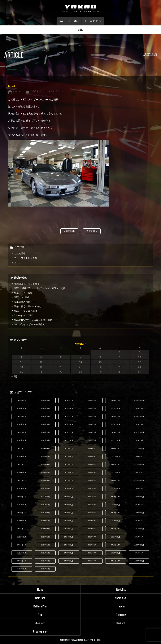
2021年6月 (116, 473)
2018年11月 (139, 513)
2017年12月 (116, 529)
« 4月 (14, 377)
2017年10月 (22, 537)
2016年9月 (45, 553)
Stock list (121, 589)
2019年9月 (45, 505)
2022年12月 (116, 449)
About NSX (121, 598)
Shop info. (40, 623)
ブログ (18, 262)
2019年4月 (22, 513)
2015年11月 (139, 561)
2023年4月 (22, 449)
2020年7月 (92, 489)
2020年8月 (69, 489)
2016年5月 (139, 553)
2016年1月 (92, 561)
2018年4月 (22, 529)
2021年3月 (45, 481)
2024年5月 (139, 424)
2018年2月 (69, 529)
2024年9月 (45, 424)
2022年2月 (69, 465)
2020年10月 (22, 489)
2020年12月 (116, 481)
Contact (121, 623)
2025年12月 (116, 400)
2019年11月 (139, 497)
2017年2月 (69, 545)
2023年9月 (45, 440)
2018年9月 (45, 521)
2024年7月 (92, 424)
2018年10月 (22, 521)
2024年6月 (116, 424)
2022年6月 (116, 457)
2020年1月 (92, 497)
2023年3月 (45, 449)
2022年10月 (22, 457)
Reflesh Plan (40, 606)
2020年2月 (69, 497)
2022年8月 (69, 457)
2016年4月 (22, 561)
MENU (81, 30)
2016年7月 (92, 553)
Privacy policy (40, 631)
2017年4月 (22, 545)
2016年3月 (45, 561)
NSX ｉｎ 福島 (23, 293)
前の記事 (69, 231)
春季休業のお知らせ (24, 302)
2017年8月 (69, 537)
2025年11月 (139, 400)
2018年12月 (116, 513)
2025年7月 (92, 408)
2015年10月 (22, 569)
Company (121, 614)
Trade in (121, 606)
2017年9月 (45, 537)
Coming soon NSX (23, 315)
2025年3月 (45, 416)
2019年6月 (116, 505)
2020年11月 (139, 481)
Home (40, 589)
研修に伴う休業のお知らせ (28, 306)
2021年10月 (22, 473)
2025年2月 (69, 416)
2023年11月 (139, 432)
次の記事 (92, 231)
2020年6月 (116, 489)
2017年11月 (139, 529)
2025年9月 (45, 408)
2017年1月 (92, 545)
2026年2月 (69, 400)
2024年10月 (22, 424)
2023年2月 (69, 449)
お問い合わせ (61, 21)
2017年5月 (139, 537)
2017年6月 (116, 537)
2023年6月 (116, 440)
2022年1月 (92, 465)
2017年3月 (45, 545)
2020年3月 (45, 497)
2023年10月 (22, 440)
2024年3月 (45, 432)
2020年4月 (22, 497)
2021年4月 (22, 481)
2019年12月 (116, 497)
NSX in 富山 (22, 297)
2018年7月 (92, 521)
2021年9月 (45, 473)
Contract (40, 598)
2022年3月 (45, 465)
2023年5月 (139, 440)
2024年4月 (22, 432)
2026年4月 (22, 400)
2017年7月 (92, 537)
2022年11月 (139, 449)
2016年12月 (116, 545)
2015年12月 (116, 561)
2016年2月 (69, 561)
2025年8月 (69, 408)
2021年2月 (69, 481)
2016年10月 (22, 553)
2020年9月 (45, 489)
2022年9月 (45, 457)
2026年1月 (92, 400)
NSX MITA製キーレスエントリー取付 (33, 320)
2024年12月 (116, 416)
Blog (40, 614)
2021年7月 (92, 473)
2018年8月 (69, 521)
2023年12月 (116, 432)
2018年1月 (92, 529)
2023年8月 (69, 440)
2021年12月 (116, 465)
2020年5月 (139, 489)
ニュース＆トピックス (53, 91)
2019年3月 (45, 513)
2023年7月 (92, 440)
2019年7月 (92, 505)
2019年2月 (69, 513)
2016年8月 (69, 553)
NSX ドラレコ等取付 (26, 311)
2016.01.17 (18, 91)
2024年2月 (69, 432)
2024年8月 (69, 424)
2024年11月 (139, 416)
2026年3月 (45, 400)
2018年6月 (116, 521)
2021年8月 (69, 473)
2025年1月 (92, 416)
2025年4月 (22, 416)
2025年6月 (116, 408)
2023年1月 (92, 449)
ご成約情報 (35, 91)
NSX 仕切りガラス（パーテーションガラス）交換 (40, 288)
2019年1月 (92, 513)
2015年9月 (45, 569)
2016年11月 (139, 545)
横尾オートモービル (80, 8)
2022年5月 (139, 457)
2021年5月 (139, 473)
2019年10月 (22, 505)
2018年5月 (139, 521)
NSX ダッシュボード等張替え (29, 324)
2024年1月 (92, 432)
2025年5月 (139, 408)
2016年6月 (116, 553)
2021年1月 (92, 481)
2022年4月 (22, 465)
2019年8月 (69, 505)
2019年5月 (139, 505)
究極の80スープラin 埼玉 (27, 284)
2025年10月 (22, 408)
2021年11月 (139, 465)
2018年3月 (45, 529)
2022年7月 (92, 457)
